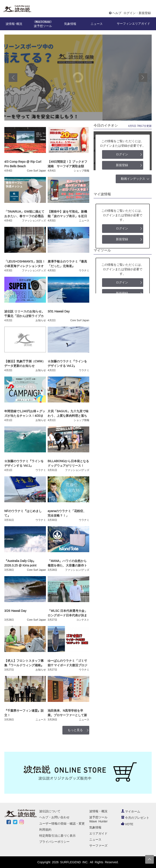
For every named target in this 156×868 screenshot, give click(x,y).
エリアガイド (98, 833)
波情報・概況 (98, 811)
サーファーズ (98, 846)
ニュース (95, 839)
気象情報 (95, 827)
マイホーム (131, 811)
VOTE (127, 824)
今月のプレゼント (135, 818)
